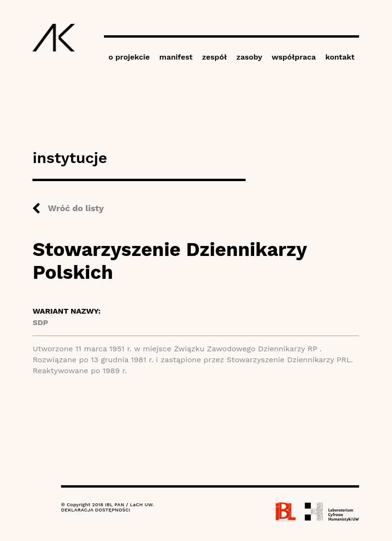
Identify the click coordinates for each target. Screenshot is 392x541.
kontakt (340, 57)
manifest (176, 57)
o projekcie (129, 57)
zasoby (249, 57)
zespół (215, 57)
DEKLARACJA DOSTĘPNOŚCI (96, 510)
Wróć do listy (76, 208)
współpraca (294, 57)
